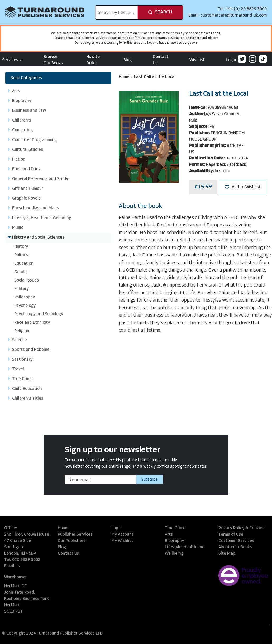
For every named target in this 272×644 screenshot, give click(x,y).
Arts (169, 535)
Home (125, 77)
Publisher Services (75, 535)
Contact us (68, 554)
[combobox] (116, 12)
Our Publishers (72, 541)
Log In (117, 528)
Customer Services (236, 541)
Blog (128, 60)
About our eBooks (235, 547)
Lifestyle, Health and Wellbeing (185, 550)
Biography (174, 541)
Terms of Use (231, 535)
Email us (12, 566)
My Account (122, 535)
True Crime (175, 528)
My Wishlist (122, 541)
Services (12, 60)
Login (231, 60)
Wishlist (197, 60)
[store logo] (45, 12)
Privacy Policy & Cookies (241, 528)
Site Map (227, 554)
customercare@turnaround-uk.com (234, 16)
